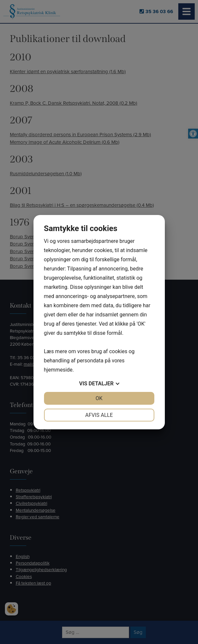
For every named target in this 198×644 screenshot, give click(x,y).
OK (99, 398)
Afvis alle (99, 415)
